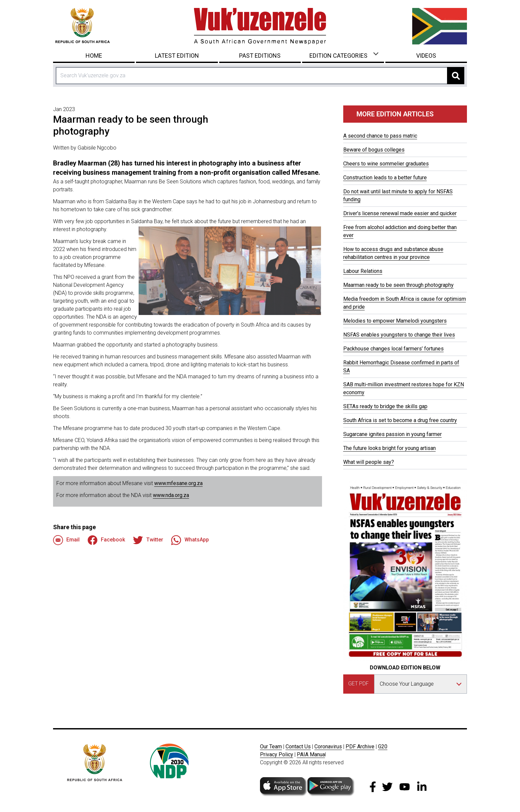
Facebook (106, 540)
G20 (383, 747)
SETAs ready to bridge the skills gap (385, 406)
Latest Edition (177, 56)
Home (94, 56)
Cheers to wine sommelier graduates (386, 164)
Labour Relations (363, 271)
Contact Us (298, 747)
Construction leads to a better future (385, 178)
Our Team (271, 747)
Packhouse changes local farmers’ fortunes (393, 349)
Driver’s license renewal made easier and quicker (400, 213)
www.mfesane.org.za (178, 483)
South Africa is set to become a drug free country (400, 420)
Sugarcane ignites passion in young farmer (392, 434)
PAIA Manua (311, 754)
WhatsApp (190, 540)
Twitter (148, 540)
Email (66, 540)
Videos (426, 56)
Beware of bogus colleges (374, 150)
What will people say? (369, 462)
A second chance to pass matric (380, 136)
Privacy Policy (277, 754)
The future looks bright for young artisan (390, 448)
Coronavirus (328, 747)
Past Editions (260, 56)
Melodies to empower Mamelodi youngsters (395, 321)
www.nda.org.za (171, 495)
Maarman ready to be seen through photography (398, 285)
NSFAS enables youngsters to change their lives (399, 335)
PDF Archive (360, 747)
